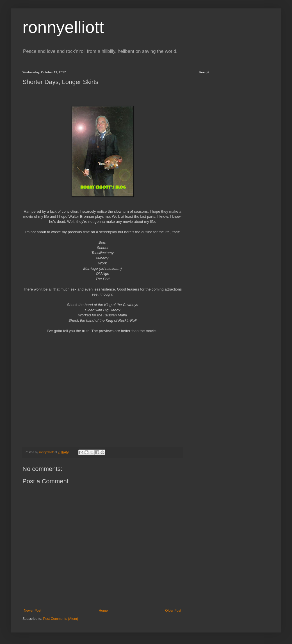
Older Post (173, 611)
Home (103, 611)
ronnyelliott (63, 27)
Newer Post (33, 611)
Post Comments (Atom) (61, 619)
